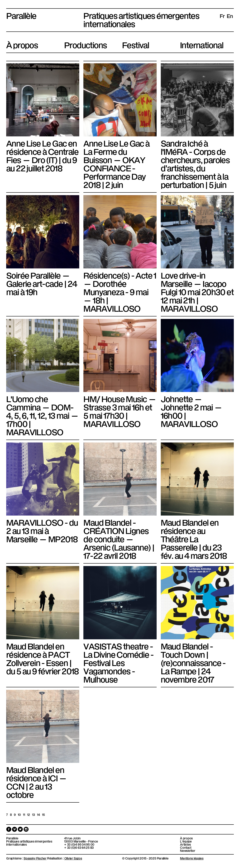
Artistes (185, 844)
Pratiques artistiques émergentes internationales (29, 843)
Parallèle (21, 15)
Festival (136, 44)
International (202, 44)
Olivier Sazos (73, 858)
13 (34, 815)
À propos (22, 44)
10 (19, 815)
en (230, 16)
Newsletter (188, 851)
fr (222, 16)
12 (29, 815)
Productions (85, 44)
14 (38, 815)
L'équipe (186, 841)
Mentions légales (192, 858)
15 (43, 815)
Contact (186, 847)
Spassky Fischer (35, 858)
